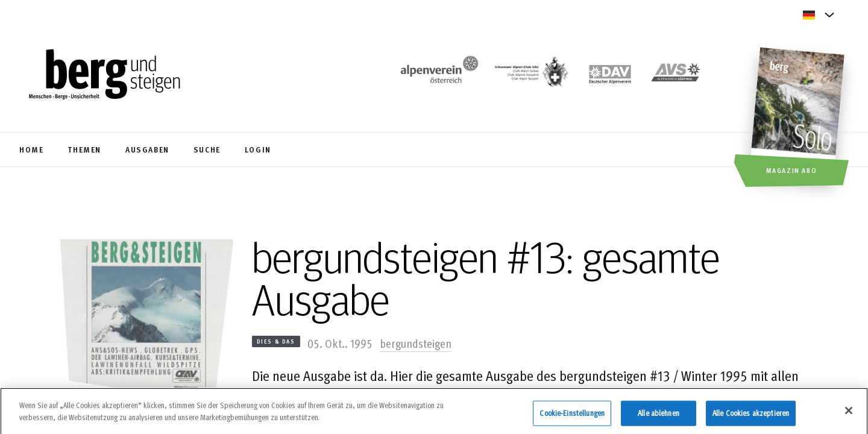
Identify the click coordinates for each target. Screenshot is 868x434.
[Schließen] (849, 415)
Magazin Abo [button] (792, 170)
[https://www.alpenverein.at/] (437, 76)
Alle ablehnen (659, 417)
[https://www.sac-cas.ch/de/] (530, 76)
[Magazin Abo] (799, 119)
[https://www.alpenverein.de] (610, 76)
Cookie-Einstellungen (572, 417)
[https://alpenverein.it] (676, 76)
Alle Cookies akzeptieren (751, 417)
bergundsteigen (416, 343)
